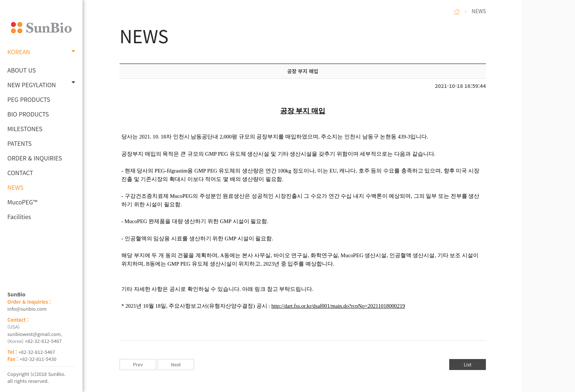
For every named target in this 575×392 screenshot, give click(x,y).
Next (176, 364)
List (467, 364)
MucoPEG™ (22, 202)
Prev (138, 364)
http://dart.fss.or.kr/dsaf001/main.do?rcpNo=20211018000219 (338, 306)
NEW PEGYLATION (41, 84)
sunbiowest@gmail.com (34, 334)
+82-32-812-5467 (43, 341)
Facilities (19, 217)
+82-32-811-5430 (38, 359)
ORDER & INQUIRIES (35, 158)
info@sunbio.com (27, 309)
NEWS (15, 187)
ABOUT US (22, 70)
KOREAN (41, 52)
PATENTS (19, 143)
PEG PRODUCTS (29, 99)
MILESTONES (25, 129)
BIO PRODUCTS (28, 114)
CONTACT (20, 173)
